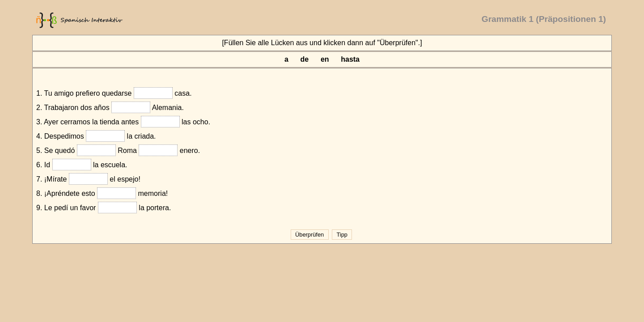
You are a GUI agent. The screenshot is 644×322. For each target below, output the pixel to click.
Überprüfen (310, 235)
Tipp (342, 235)
